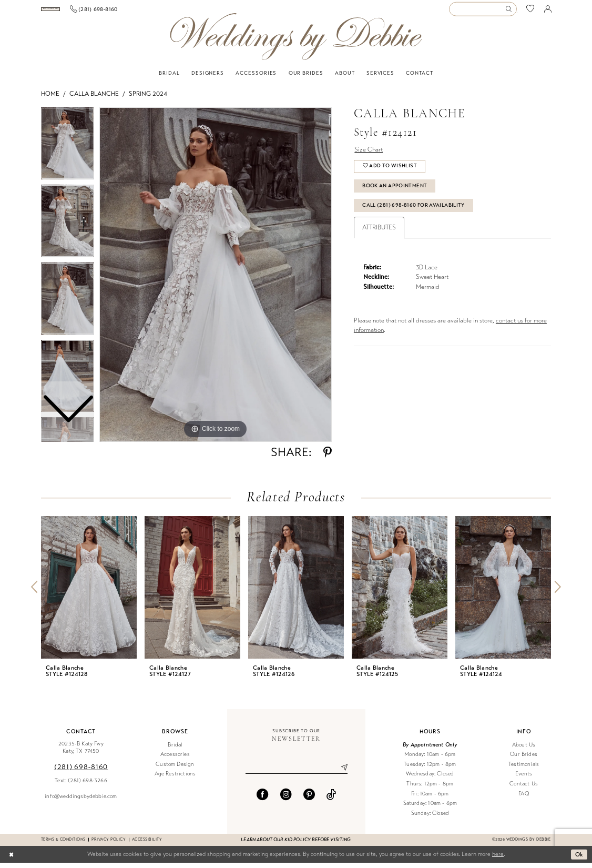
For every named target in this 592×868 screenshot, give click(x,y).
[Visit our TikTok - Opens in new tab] (331, 800)
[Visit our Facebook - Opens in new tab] (262, 800)
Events (524, 779)
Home (50, 99)
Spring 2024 (148, 99)
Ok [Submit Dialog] (579, 859)
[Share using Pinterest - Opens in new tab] (328, 458)
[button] (548, 12)
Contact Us (524, 789)
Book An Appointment (395, 191)
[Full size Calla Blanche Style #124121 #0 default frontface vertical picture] (216, 280)
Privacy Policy (109, 845)
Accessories (175, 759)
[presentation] (89, 593)
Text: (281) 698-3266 (81, 786)
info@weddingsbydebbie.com (81, 801)
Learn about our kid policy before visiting (296, 845)
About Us (524, 750)
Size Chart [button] (369, 155)
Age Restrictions (175, 779)
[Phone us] (152, 12)
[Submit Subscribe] (340, 773)
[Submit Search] (511, 12)
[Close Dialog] (11, 860)
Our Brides (524, 759)
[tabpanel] (216, 280)
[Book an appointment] (79, 12)
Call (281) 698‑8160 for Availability (414, 210)
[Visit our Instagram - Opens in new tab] (286, 800)
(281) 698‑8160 (81, 772)
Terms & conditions (63, 845)
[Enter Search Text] (483, 12)
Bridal (175, 750)
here (498, 859)
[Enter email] (297, 773)
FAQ (524, 799)
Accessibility (147, 845)
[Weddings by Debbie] (296, 42)
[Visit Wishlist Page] (530, 12)
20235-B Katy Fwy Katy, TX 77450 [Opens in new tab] (81, 753)
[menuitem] (80, 12)
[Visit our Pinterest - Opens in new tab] (309, 800)
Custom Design (175, 769)
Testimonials (524, 769)
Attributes (379, 233)
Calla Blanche (94, 99)
